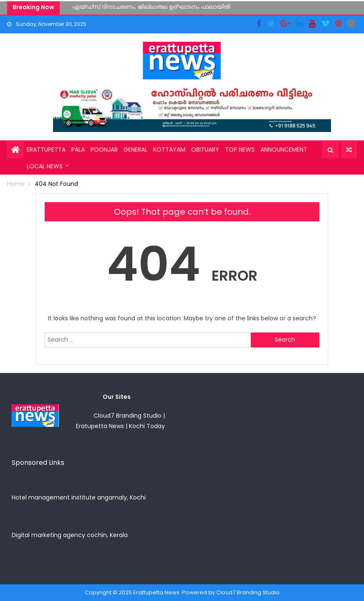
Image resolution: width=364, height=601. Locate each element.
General (135, 150)
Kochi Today (147, 426)
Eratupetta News (100, 426)
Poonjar (104, 150)
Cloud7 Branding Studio (128, 416)
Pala (78, 150)
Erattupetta (46, 150)
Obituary (205, 150)
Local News (45, 166)
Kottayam (169, 150)
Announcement (284, 150)
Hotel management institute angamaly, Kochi (79, 497)
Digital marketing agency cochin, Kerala (70, 535)
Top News (240, 150)
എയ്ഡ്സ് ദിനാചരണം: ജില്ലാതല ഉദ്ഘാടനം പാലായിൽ (151, 7)
